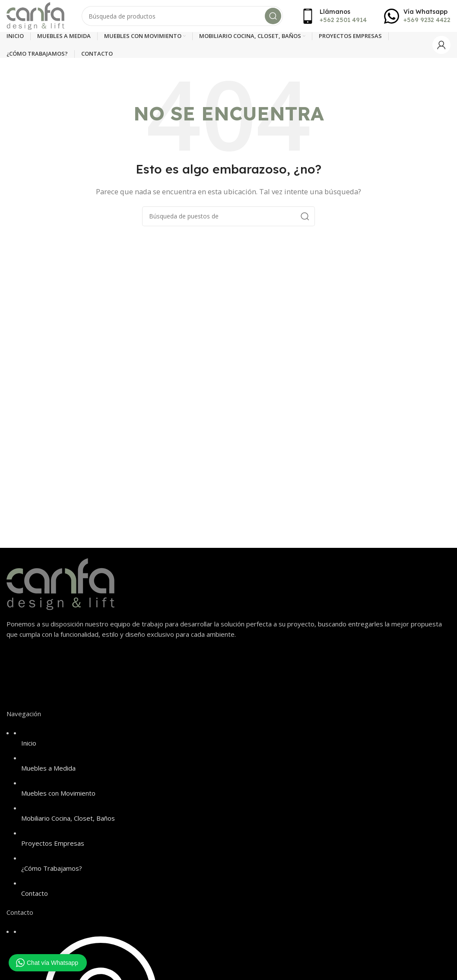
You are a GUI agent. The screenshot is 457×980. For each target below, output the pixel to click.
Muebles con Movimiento (58, 796)
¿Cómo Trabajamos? (52, 871)
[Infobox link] (333, 17)
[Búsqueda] (185, 17)
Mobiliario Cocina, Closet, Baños (68, 821)
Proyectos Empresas (53, 846)
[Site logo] (38, 16)
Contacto (35, 896)
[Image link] (60, 586)
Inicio (29, 746)
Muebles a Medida (48, 771)
